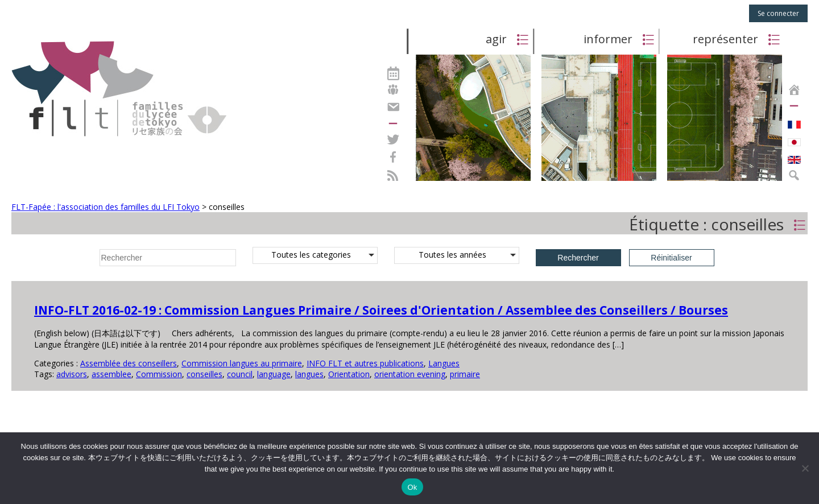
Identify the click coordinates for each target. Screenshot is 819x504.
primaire (465, 374)
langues (309, 374)
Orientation (349, 374)
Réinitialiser (671, 258)
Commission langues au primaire (242, 363)
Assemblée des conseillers (129, 363)
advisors (72, 374)
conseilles (204, 374)
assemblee (111, 374)
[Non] (805, 468)
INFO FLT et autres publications (365, 363)
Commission (159, 374)
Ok (412, 487)
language (274, 374)
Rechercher (578, 258)
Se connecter (778, 13)
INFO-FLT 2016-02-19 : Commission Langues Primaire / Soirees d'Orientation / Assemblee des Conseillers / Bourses (381, 310)
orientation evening (410, 374)
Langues (444, 363)
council (240, 374)
